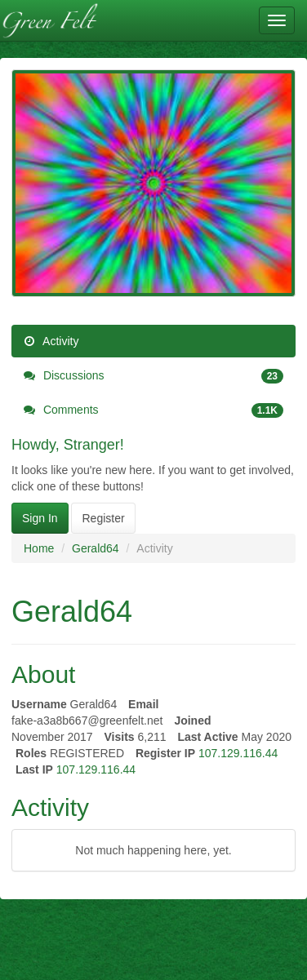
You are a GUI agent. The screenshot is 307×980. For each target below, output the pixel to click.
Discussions (153, 375)
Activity (51, 341)
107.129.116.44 (238, 753)
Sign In (40, 518)
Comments (153, 410)
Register (103, 518)
